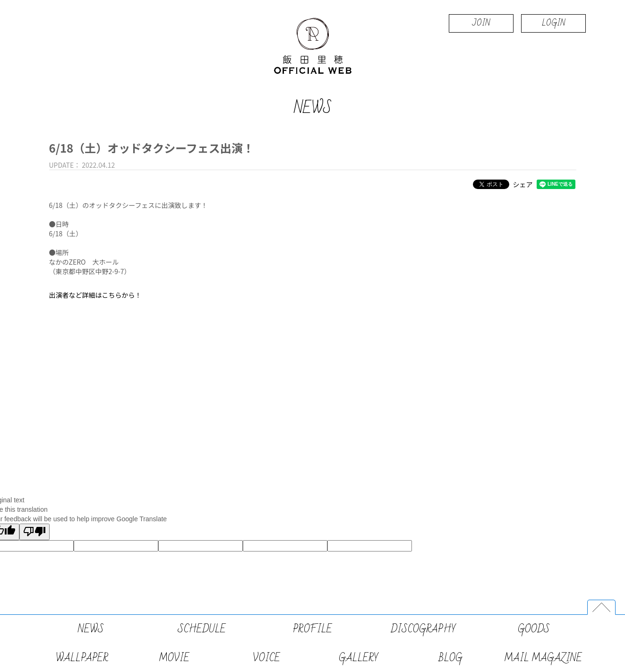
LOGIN (553, 23)
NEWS (91, 629)
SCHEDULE (202, 629)
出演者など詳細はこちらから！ (95, 295)
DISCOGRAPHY (423, 629)
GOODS (534, 629)
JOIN (481, 23)
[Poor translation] (34, 532)
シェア (523, 184)
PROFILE (312, 629)
